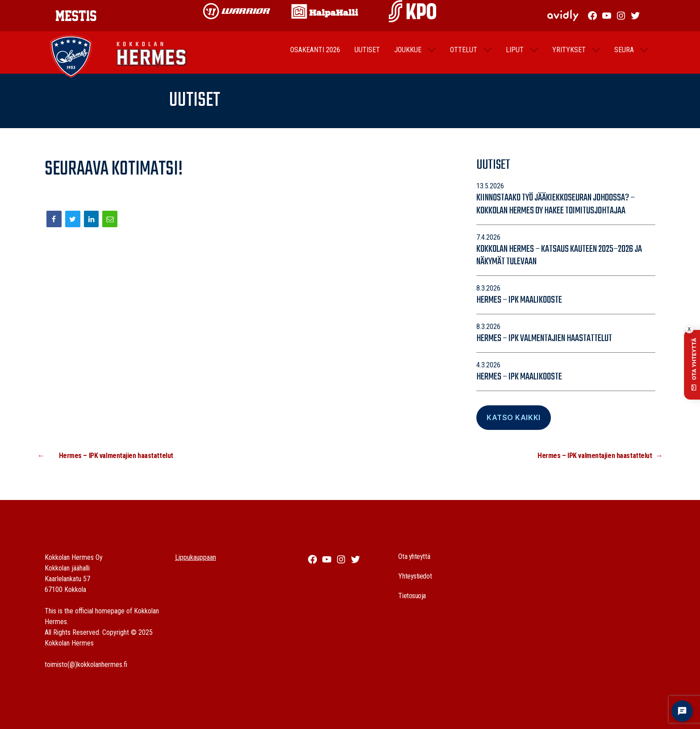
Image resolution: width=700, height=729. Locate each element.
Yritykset (569, 56)
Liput (515, 56)
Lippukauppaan (196, 557)
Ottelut (464, 56)
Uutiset (367, 56)
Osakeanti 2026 (315, 56)
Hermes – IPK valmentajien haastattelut (544, 338)
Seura (624, 56)
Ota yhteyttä (414, 556)
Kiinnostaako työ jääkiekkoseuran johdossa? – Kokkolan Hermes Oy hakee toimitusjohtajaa (556, 204)
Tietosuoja (412, 596)
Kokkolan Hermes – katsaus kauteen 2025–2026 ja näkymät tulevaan (559, 256)
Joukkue (408, 56)
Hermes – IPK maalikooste (519, 300)
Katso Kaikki (513, 417)
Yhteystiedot (415, 576)
